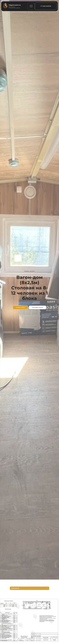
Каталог (32, 271)
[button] (31, 6)
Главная (27, 271)
